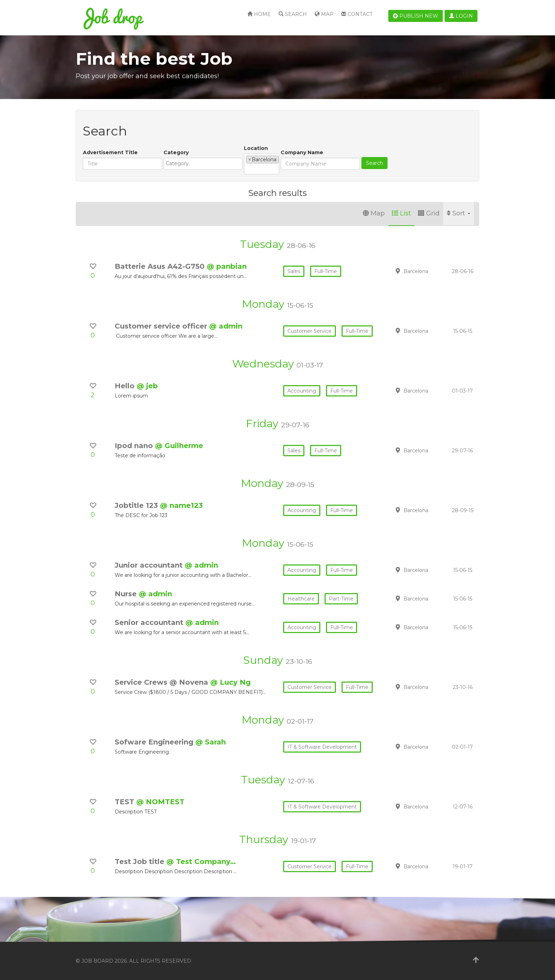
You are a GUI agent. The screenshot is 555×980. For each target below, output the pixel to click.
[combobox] (203, 164)
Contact (357, 14)
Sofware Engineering (155, 742)
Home (259, 14)
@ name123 (181, 505)
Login (461, 16)
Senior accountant (150, 622)
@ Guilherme (179, 446)
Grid (429, 213)
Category (176, 152)
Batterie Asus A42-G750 (161, 266)
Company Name (302, 152)
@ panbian (227, 266)
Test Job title (141, 862)
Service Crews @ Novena (162, 682)
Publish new (416, 16)
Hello (126, 386)
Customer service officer (162, 326)
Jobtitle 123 (137, 505)
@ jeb (147, 386)
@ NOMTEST (160, 802)
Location (256, 148)
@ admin (226, 326)
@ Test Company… (201, 862)
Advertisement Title (110, 152)
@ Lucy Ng (230, 682)
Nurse (127, 594)
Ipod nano (135, 446)
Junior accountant (150, 565)
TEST (125, 802)
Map (324, 14)
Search (293, 14)
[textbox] (205, 163)
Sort (459, 213)
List (401, 213)
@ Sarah (211, 742)
